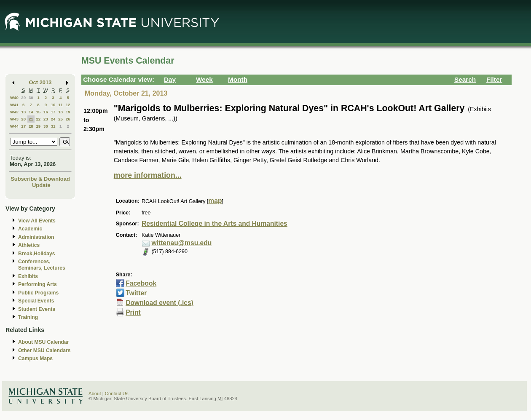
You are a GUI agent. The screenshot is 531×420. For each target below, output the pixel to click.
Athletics (29, 245)
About (95, 393)
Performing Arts (38, 284)
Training (28, 317)
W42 (14, 112)
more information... (148, 175)
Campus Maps (35, 358)
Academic (30, 229)
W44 (14, 126)
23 (46, 119)
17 (53, 112)
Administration (36, 237)
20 (23, 119)
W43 (14, 119)
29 (23, 98)
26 (68, 119)
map (215, 201)
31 (53, 126)
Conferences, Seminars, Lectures (42, 265)
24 (53, 119)
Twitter (136, 293)
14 (31, 112)
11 (60, 105)
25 (60, 119)
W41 (14, 105)
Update (41, 185)
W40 (14, 98)
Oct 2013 (40, 82)
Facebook (141, 283)
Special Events (36, 301)
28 (31, 126)
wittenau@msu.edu (181, 243)
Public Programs (38, 293)
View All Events (37, 221)
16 (46, 112)
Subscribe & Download (40, 179)
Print (133, 312)
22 (38, 119)
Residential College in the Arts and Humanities (215, 223)
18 (60, 112)
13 (23, 112)
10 (53, 105)
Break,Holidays (37, 254)
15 (38, 112)
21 (31, 119)
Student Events (37, 309)
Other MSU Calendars (44, 350)
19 (68, 112)
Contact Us (117, 393)
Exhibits (28, 276)
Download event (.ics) (160, 303)
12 (68, 105)
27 (23, 126)
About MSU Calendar (43, 342)
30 (31, 98)
